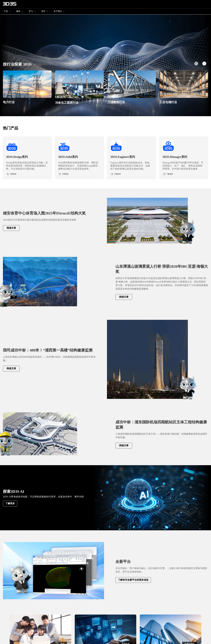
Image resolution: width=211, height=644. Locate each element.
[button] (204, 64)
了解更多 (10, 503)
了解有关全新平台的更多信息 (133, 580)
